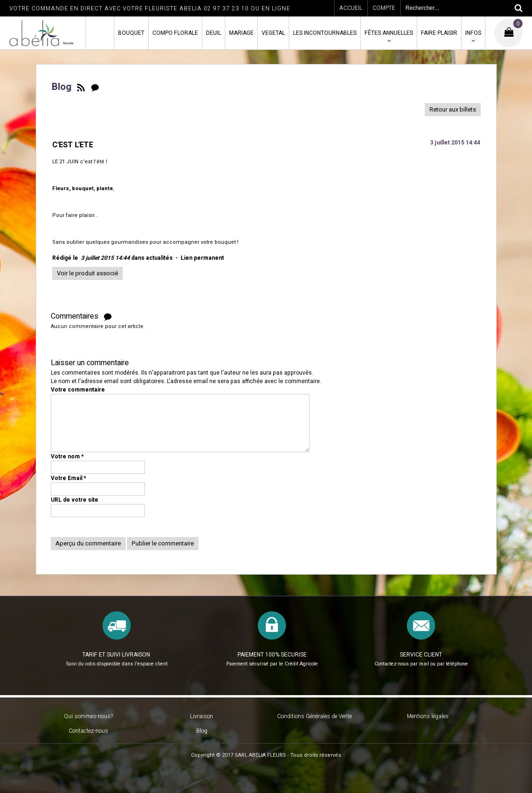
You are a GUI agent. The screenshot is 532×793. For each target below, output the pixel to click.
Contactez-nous (88, 731)
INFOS (473, 33)
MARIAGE (241, 33)
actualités (159, 258)
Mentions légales (428, 716)
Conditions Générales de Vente (314, 716)
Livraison (202, 716)
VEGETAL (273, 33)
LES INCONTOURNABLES (325, 33)
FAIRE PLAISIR (439, 33)
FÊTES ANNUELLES (389, 33)
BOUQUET (131, 33)
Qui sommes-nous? (88, 716)
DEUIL (214, 33)
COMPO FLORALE (175, 33)
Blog (202, 731)
